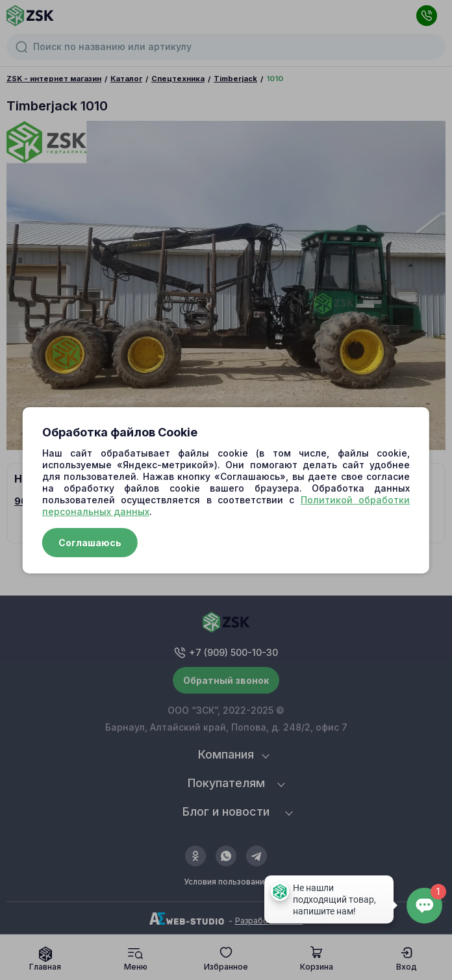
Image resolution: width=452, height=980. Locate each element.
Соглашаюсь (90, 543)
